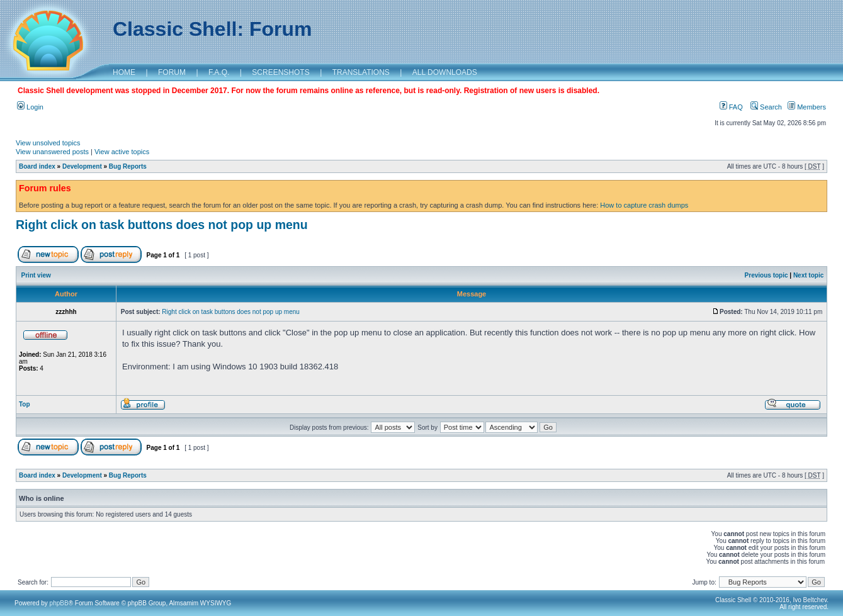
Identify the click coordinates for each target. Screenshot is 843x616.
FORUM (172, 72)
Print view (36, 275)
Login (30, 107)
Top (25, 404)
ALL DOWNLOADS (445, 72)
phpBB (59, 603)
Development (82, 166)
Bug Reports (128, 166)
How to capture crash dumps (644, 205)
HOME (124, 72)
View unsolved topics (48, 143)
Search (766, 107)
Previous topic (767, 275)
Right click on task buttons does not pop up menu (162, 225)
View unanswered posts (52, 152)
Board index (37, 166)
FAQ (731, 107)
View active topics (122, 152)
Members (807, 107)
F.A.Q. (219, 72)
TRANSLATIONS (361, 72)
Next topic (808, 275)
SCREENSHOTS (280, 72)
